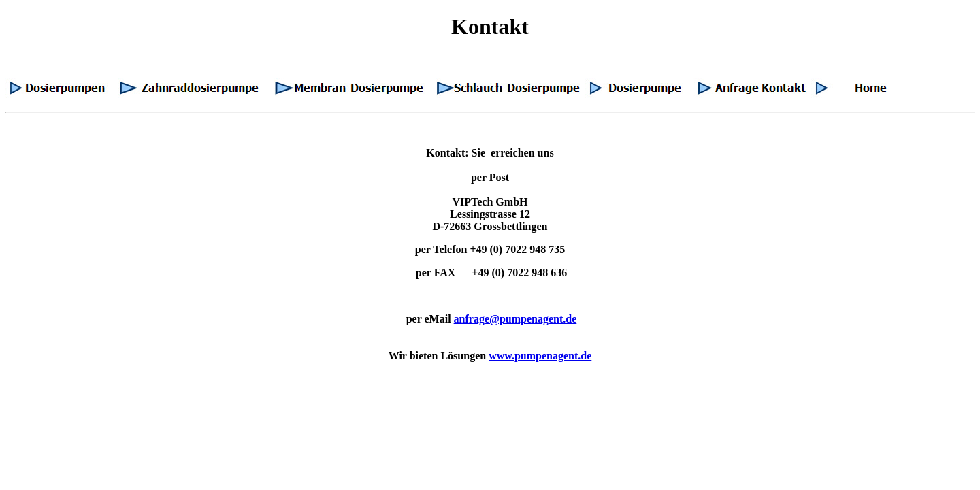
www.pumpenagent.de (540, 356)
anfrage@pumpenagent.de (516, 319)
